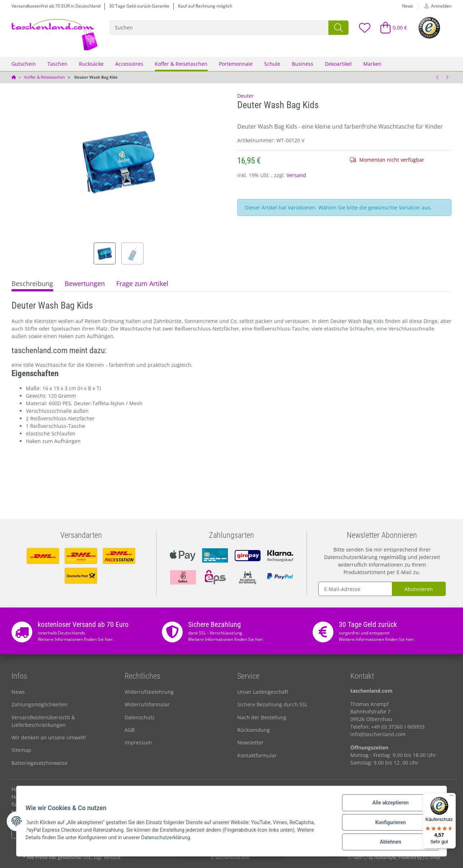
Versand (296, 175)
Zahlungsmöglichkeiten (39, 704)
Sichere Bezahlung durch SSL (272, 704)
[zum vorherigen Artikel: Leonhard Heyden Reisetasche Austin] (438, 77)
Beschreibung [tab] (32, 283)
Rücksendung (254, 730)
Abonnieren (419, 589)
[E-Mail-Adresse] (355, 589)
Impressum (138, 742)
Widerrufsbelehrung (149, 692)
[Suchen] (219, 28)
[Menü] (452, 797)
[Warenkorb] (391, 27)
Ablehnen (388, 842)
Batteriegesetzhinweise (39, 763)
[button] (435, 6)
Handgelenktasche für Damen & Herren (59, 789)
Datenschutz (140, 717)
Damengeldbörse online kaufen (207, 789)
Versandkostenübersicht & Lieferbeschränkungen (43, 721)
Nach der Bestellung (262, 717)
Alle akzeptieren (388, 805)
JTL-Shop (431, 857)
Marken (372, 64)
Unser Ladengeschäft (263, 692)
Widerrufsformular (147, 704)
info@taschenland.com (378, 734)
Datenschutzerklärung (351, 557)
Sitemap (21, 750)
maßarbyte (385, 857)
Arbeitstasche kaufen (138, 789)
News (408, 6)
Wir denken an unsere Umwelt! (49, 737)
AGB (130, 730)
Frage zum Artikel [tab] (142, 283)
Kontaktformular (257, 755)
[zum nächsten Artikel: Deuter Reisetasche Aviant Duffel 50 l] (447, 77)
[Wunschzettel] (364, 27)
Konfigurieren (388, 824)
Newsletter (250, 742)
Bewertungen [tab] (85, 283)
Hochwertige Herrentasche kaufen (380, 789)
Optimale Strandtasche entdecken (292, 789)
